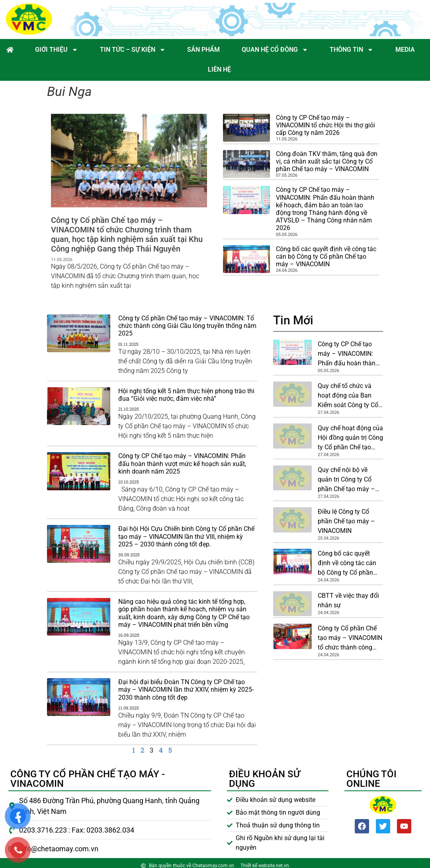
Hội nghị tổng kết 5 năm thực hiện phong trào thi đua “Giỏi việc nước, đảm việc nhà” (186, 395)
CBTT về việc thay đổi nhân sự (348, 600)
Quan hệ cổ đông (275, 50)
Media (405, 50)
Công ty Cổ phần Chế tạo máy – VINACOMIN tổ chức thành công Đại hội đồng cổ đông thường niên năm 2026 (350, 638)
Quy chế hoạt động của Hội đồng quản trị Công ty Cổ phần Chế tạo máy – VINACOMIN (350, 438)
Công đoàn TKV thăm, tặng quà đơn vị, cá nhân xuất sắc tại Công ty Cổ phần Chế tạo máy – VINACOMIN (327, 161)
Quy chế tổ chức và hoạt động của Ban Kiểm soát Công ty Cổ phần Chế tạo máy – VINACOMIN (348, 396)
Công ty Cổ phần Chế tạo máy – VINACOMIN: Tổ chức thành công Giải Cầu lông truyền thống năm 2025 (187, 326)
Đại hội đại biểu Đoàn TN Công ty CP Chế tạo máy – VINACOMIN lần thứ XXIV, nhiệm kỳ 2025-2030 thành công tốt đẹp (186, 690)
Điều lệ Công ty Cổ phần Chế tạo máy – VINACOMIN (346, 521)
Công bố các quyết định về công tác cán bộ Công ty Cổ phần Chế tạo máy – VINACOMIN (326, 256)
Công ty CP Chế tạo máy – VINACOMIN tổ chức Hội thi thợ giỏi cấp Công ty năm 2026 (325, 125)
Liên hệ (219, 69)
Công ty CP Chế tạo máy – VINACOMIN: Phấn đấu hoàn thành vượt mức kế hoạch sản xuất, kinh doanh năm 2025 (182, 463)
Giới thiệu (57, 50)
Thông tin (352, 50)
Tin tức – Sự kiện (133, 50)
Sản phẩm (203, 50)
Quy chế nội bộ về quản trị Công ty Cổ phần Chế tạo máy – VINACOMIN (346, 480)
